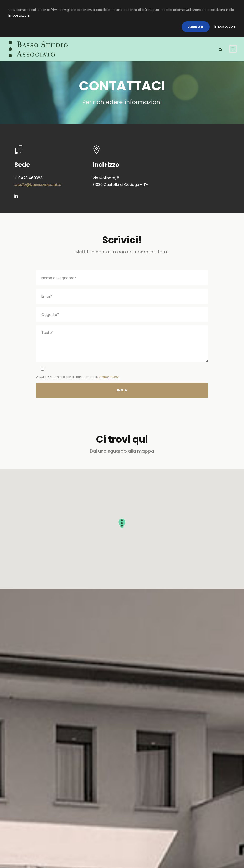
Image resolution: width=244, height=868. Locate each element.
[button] (122, 524)
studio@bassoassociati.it (38, 185)
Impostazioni (19, 15)
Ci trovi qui (122, 439)
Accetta (196, 27)
